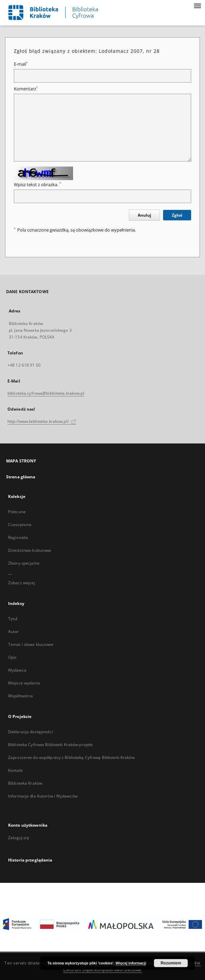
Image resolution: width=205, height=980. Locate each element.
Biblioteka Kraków (25, 783)
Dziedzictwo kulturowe (30, 550)
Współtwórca (20, 696)
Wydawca (17, 670)
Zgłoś (177, 215)
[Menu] (197, 5)
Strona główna (21, 477)
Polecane (17, 512)
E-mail (21, 64)
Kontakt (15, 770)
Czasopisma (20, 525)
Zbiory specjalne (24, 563)
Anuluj (144, 215)
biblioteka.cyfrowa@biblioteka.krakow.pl (46, 393)
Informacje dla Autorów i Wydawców (43, 796)
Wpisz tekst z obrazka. (37, 185)
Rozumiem (171, 963)
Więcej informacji (131, 963)
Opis (12, 657)
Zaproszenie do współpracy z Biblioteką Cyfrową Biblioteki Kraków (71, 757)
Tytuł (13, 619)
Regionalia (18, 537)
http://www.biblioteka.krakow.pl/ (42, 421)
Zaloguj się (19, 838)
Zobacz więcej (22, 583)
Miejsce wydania (24, 683)
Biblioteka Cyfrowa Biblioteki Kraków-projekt (50, 745)
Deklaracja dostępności (31, 732)
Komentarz (26, 89)
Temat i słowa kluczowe (31, 644)
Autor (14, 631)
